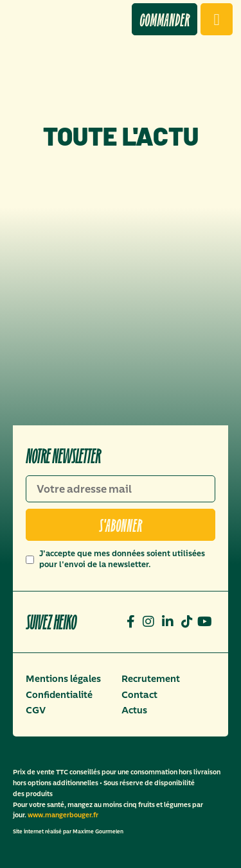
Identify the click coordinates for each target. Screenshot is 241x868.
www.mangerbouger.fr (63, 815)
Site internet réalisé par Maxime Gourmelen (68, 831)
